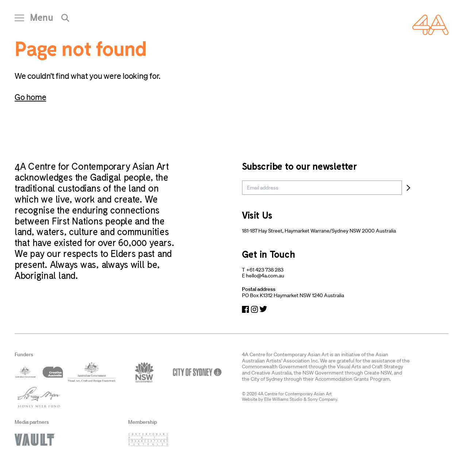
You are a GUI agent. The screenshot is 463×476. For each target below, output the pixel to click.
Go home (30, 97)
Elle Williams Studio (283, 399)
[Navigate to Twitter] (263, 309)
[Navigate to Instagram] (254, 309)
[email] (322, 188)
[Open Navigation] (34, 20)
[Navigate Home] (430, 25)
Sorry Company (322, 399)
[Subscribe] (408, 188)
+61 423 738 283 (265, 270)
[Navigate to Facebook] (246, 309)
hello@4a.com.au (265, 276)
